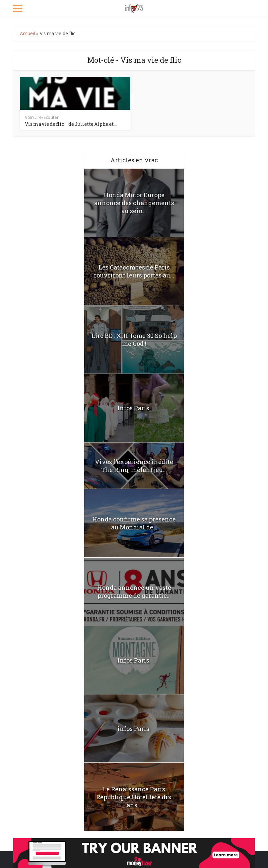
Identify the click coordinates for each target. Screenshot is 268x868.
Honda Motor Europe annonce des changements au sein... (134, 203)
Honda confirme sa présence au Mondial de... (134, 523)
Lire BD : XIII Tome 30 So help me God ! (134, 340)
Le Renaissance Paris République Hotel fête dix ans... (134, 797)
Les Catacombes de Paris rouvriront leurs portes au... (134, 271)
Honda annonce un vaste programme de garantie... (134, 592)
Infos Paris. (134, 408)
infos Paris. (134, 729)
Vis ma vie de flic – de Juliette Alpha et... (71, 124)
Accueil (27, 33)
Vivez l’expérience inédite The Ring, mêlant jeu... (134, 466)
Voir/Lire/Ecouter (42, 117)
